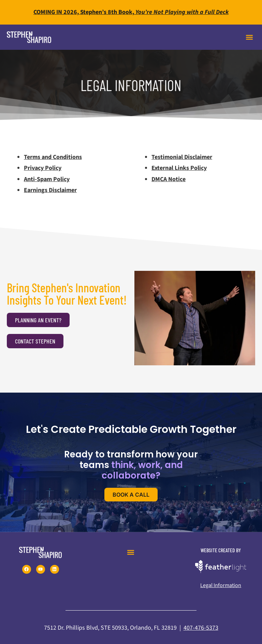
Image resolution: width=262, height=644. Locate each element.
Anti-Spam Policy (47, 179)
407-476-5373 (201, 628)
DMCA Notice (169, 179)
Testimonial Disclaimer (182, 157)
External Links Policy (179, 168)
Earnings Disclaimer (50, 190)
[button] (250, 37)
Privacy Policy (43, 168)
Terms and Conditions (53, 157)
